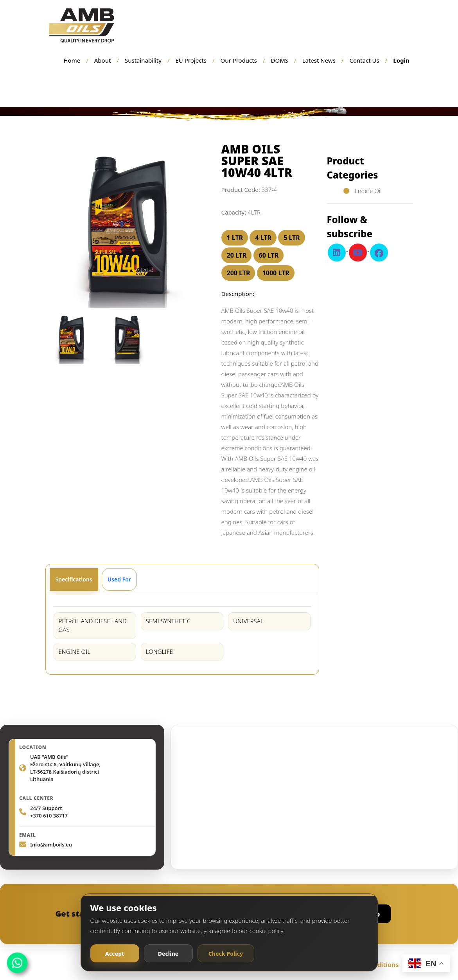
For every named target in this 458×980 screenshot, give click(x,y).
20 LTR (237, 255)
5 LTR (292, 238)
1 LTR (235, 238)
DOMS (280, 60)
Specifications (74, 579)
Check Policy (226, 954)
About (103, 60)
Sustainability (143, 60)
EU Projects (191, 60)
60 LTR (269, 255)
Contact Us (364, 60)
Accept (115, 954)
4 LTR (263, 238)
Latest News (319, 60)
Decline (168, 954)
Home (72, 60)
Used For (119, 579)
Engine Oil (367, 191)
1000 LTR (276, 273)
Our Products (239, 60)
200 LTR (239, 273)
